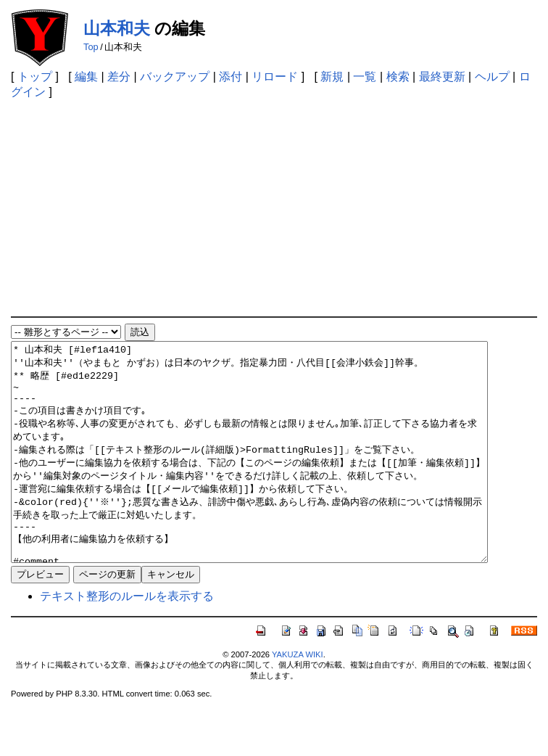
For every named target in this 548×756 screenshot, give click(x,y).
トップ (35, 77)
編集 (86, 77)
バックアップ (175, 77)
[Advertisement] (274, 208)
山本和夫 (117, 28)
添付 (231, 77)
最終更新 (442, 77)
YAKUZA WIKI (298, 698)
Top (91, 47)
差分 (119, 77)
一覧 (365, 77)
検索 (398, 77)
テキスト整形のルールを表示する (127, 640)
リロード (275, 77)
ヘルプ (492, 77)
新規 (332, 77)
